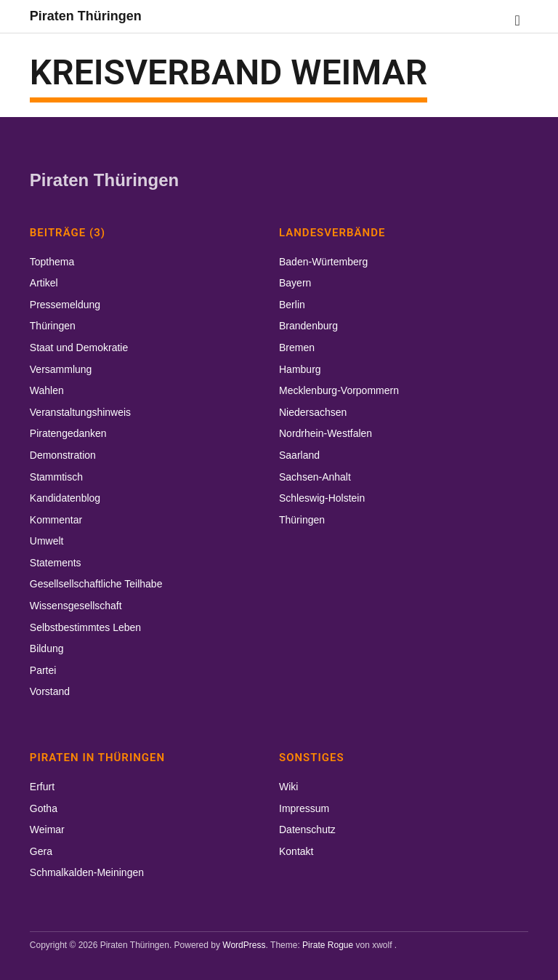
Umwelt (47, 541)
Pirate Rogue (328, 945)
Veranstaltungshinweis (80, 412)
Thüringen (53, 326)
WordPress (244, 945)
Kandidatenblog (65, 498)
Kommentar (56, 520)
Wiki (288, 787)
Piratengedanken (68, 433)
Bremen (297, 348)
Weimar (47, 830)
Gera (41, 851)
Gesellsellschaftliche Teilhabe (96, 584)
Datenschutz (307, 830)
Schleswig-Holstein (322, 498)
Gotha (44, 808)
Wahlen (47, 390)
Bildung (47, 648)
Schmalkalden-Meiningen (87, 872)
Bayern (295, 283)
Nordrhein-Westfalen (325, 433)
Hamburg (300, 369)
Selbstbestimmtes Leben (85, 627)
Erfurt (42, 787)
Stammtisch (56, 477)
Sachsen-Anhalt (315, 477)
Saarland (299, 455)
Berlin (292, 305)
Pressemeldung (65, 305)
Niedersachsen (313, 412)
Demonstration (63, 455)
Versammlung (61, 369)
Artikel (44, 283)
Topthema (52, 262)
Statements (56, 563)
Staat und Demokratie (79, 348)
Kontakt (296, 851)
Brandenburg (308, 326)
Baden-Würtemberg (323, 262)
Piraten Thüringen (86, 16)
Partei (43, 670)
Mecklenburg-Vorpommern (339, 390)
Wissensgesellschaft (76, 606)
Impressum (304, 808)
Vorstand (50, 691)
